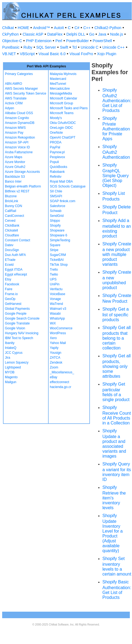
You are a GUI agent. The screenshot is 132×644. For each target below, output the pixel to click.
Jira (7, 358)
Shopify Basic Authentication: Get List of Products (117, 590)
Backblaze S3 (15, 177)
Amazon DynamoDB (20, 123)
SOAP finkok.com (63, 201)
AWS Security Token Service (26, 93)
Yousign (56, 353)
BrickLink (12, 201)
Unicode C (89, 47)
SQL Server (46, 47)
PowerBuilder (77, 41)
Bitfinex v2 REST (17, 191)
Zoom (54, 367)
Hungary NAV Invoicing (22, 333)
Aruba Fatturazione (19, 152)
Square (55, 245)
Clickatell (11, 230)
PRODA (56, 142)
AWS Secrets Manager (21, 89)
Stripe (54, 250)
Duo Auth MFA (15, 255)
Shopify (55, 226)
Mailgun (11, 382)
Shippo (55, 221)
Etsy (8, 279)
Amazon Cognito (17, 118)
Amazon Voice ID (17, 147)
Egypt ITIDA (14, 270)
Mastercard (58, 79)
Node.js (117, 34)
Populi (54, 162)
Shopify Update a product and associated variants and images (114, 443)
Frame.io (11, 294)
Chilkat (8, 28)
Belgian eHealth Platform (23, 186)
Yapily (54, 348)
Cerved (10, 221)
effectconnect (60, 382)
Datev (9, 245)
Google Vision (15, 328)
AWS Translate (16, 98)
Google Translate (17, 323)
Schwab (56, 211)
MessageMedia (61, 93)
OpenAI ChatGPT (63, 137)
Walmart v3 (58, 309)
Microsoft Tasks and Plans (69, 108)
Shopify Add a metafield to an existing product (117, 228)
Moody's (56, 118)
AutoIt (59, 28)
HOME (23, 28)
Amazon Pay (14, 133)
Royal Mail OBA (62, 182)
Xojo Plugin (107, 54)
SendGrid (57, 216)
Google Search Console (22, 318)
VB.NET (9, 54)
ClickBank (12, 226)
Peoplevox (58, 157)
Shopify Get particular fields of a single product (116, 392)
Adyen (10, 108)
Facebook (12, 284)
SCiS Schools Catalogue (68, 186)
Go (92, 34)
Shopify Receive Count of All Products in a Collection (117, 415)
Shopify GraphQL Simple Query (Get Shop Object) (116, 175)
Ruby (28, 47)
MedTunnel (58, 84)
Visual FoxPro (81, 54)
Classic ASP (33, 34)
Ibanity (10, 343)
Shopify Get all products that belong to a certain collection (117, 338)
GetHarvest (13, 304)
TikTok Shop (59, 265)
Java (102, 34)
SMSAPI (56, 196)
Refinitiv (56, 177)
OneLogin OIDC (62, 128)
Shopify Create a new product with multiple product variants (117, 254)
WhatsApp (57, 318)
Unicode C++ (114, 47)
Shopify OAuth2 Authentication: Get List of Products (117, 100)
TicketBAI (57, 260)
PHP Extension (39, 41)
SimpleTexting (60, 240)
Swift (64, 47)
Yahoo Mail (58, 343)
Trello (54, 270)
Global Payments (17, 309)
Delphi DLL (76, 34)
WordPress (58, 333)
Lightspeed (13, 367)
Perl (59, 41)
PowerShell (102, 41)
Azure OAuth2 (15, 167)
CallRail (10, 211)
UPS (53, 279)
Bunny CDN (13, 206)
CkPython (10, 34)
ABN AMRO (13, 84)
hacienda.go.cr (61, 387)
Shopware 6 (59, 235)
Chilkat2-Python (108, 28)
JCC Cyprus (14, 353)
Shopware (57, 230)
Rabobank (57, 172)
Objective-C (12, 41)
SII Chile (56, 191)
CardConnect (15, 216)
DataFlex (55, 34)
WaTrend (56, 304)
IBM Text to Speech (19, 338)
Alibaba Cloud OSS (19, 113)
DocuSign (12, 250)
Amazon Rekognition (20, 137)
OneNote (56, 133)
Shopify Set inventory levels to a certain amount (117, 566)
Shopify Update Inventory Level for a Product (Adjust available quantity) (113, 533)
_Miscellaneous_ (62, 372)
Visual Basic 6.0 (52, 54)
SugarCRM (58, 255)
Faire (9, 289)
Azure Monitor (15, 162)
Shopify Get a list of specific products (116, 314)
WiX (53, 323)
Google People (16, 314)
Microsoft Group (62, 103)
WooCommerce (61, 328)
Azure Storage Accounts (22, 172)
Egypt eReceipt (16, 274)
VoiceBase (58, 294)
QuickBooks (59, 167)
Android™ (42, 28)
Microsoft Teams (62, 113)
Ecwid (9, 265)
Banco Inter (13, 182)
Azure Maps (14, 157)
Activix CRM (14, 103)
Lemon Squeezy (17, 362)
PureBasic (11, 47)
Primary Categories (19, 74)
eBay (54, 377)
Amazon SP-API (17, 142)
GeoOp (10, 299)
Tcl (74, 47)
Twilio (54, 274)
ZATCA (55, 358)
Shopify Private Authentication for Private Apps (116, 129)
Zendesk (56, 362)
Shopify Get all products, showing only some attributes (117, 366)
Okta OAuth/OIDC (63, 123)
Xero (53, 338)
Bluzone (11, 196)
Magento (11, 377)
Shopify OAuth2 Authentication (116, 152)
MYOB (10, 372)
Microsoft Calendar (64, 98)
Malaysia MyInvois (63, 74)
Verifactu (56, 289)
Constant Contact (18, 240)
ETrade (10, 260)
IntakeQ (11, 348)
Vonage (56, 299)
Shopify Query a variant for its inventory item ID (117, 472)
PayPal (55, 147)
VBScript (27, 54)
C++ (87, 28)
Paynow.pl (57, 152)
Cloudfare (12, 235)
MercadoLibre (60, 89)
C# (77, 28)
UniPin (55, 284)
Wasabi (55, 314)
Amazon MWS (15, 128)
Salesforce (58, 206)
